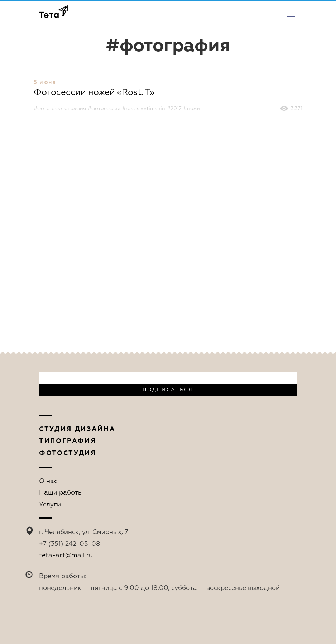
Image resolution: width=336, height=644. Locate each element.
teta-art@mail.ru (66, 555)
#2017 (174, 109)
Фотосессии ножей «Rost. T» (94, 92)
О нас (48, 481)
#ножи (192, 109)
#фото (42, 109)
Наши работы (61, 493)
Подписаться (168, 390)
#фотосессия (104, 109)
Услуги (50, 505)
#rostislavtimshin (144, 109)
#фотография (69, 109)
